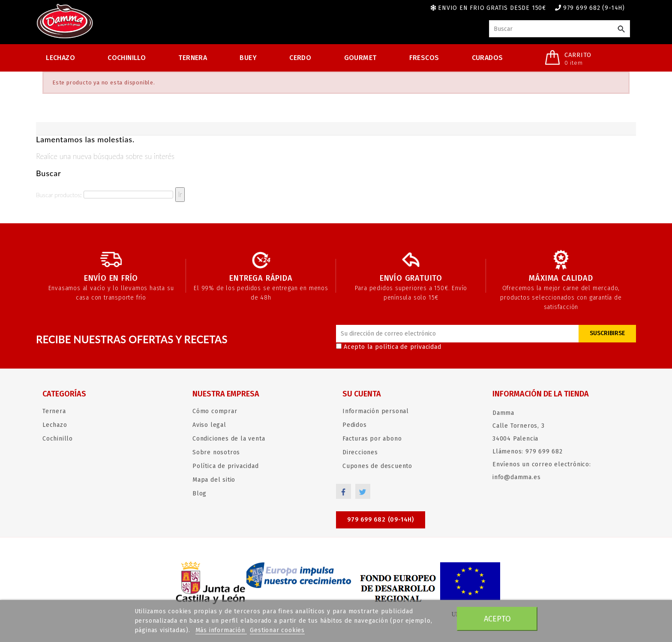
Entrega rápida (261, 278)
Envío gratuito (411, 278)
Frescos (424, 58)
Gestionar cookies (277, 630)
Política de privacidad (226, 466)
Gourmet (360, 58)
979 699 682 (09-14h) (381, 520)
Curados (487, 58)
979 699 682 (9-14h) (594, 8)
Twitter (363, 491)
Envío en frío (111, 278)
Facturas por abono (372, 439)
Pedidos (355, 425)
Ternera (193, 58)
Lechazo (60, 58)
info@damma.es (516, 477)
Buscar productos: (59, 195)
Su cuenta (362, 394)
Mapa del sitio (214, 480)
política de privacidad (408, 347)
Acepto (497, 619)
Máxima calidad (561, 278)
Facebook (343, 491)
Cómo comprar (215, 411)
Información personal (376, 411)
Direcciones (360, 452)
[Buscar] (559, 29)
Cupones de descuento (377, 466)
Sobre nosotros (216, 452)
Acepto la (389, 347)
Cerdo (300, 58)
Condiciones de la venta (229, 439)
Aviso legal (209, 425)
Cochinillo (127, 58)
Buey (248, 58)
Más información (221, 630)
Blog (199, 493)
